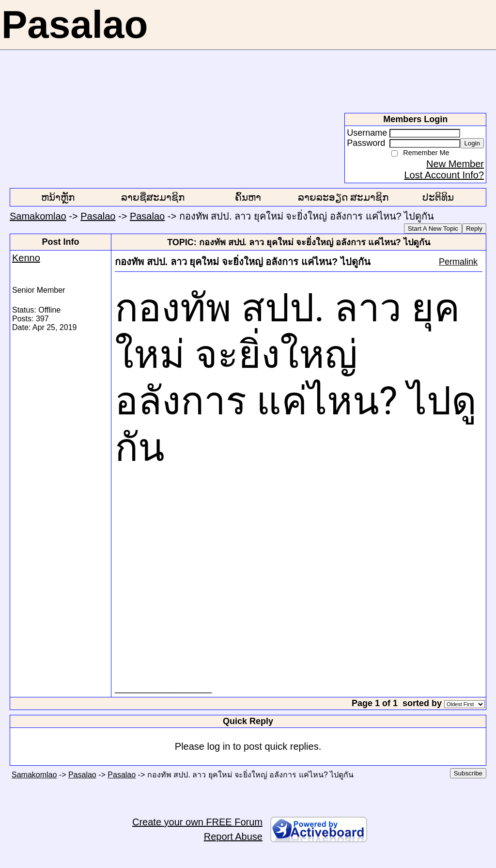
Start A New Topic (433, 229)
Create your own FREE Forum (197, 822)
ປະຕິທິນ (438, 197)
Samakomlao (38, 216)
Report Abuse (233, 836)
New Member (455, 164)
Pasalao (98, 216)
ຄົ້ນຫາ (248, 197)
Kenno (26, 258)
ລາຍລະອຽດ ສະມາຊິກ (343, 197)
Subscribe (468, 773)
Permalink (458, 262)
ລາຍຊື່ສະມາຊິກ (153, 197)
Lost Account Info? (444, 175)
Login (472, 143)
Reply (474, 229)
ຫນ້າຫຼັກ (58, 197)
